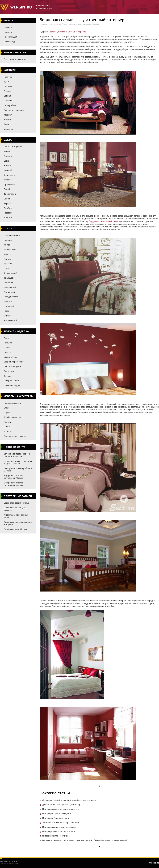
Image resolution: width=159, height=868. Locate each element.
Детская (8, 91)
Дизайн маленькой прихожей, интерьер (61, 805)
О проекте (154, 863)
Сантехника (9, 371)
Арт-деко (8, 264)
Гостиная (8, 77)
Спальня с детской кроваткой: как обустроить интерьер (69, 800)
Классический (10, 273)
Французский (10, 278)
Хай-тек (7, 259)
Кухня (6, 82)
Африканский (10, 320)
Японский (8, 283)
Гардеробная (10, 105)
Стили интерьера (12, 235)
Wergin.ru (16, 7)
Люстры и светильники (15, 436)
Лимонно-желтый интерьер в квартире (61, 823)
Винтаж (7, 316)
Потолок (8, 343)
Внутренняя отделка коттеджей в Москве (13, 477)
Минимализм (10, 249)
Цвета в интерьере (13, 147)
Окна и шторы (10, 357)
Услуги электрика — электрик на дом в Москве (18, 462)
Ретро (6, 311)
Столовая (8, 101)
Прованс (8, 240)
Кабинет (8, 115)
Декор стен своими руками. (17, 503)
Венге (6, 161)
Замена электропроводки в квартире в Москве (17, 455)
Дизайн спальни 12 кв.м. (15, 529)
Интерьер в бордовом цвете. (56, 818)
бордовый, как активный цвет (103, 221)
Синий (7, 199)
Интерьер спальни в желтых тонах (59, 827)
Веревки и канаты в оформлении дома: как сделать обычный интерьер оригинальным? (85, 840)
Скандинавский (11, 297)
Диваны (7, 427)
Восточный (9, 306)
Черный (7, 203)
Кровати (8, 431)
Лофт (6, 268)
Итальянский (10, 287)
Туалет (7, 124)
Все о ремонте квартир (15, 59)
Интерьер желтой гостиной (55, 836)
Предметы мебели (13, 403)
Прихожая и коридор (14, 110)
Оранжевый (9, 185)
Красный (8, 180)
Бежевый (8, 156)
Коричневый (10, 175)
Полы (6, 338)
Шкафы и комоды (12, 417)
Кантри (7, 245)
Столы (7, 408)
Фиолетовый (10, 194)
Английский (9, 292)
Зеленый (8, 170)
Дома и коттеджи (12, 385)
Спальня (8, 86)
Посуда (7, 422)
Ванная (7, 96)
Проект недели (11, 37)
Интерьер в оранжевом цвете (57, 814)
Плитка (7, 352)
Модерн (7, 254)
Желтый (8, 165)
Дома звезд (9, 42)
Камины (8, 376)
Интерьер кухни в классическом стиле (61, 809)
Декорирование (11, 381)
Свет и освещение (13, 366)
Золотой (8, 218)
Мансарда (9, 129)
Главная (8, 27)
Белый (7, 151)
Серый (7, 189)
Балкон (7, 119)
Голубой (8, 208)
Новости (8, 32)
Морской (8, 302)
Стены (7, 348)
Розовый (8, 213)
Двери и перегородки (14, 362)
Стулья (7, 413)
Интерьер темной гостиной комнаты (60, 831)
